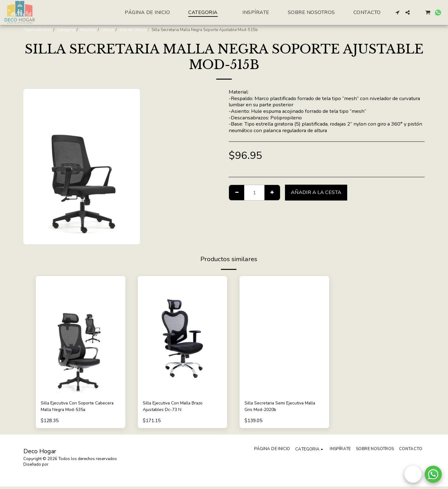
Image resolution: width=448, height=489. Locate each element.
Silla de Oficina (133, 30)
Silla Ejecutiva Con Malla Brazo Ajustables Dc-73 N (178, 408)
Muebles (88, 30)
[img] (81, 336)
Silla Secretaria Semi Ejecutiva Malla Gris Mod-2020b (279, 408)
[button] (398, 12)
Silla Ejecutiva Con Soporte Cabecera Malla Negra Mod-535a (79, 408)
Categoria (66, 30)
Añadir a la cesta (316, 192)
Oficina (108, 30)
